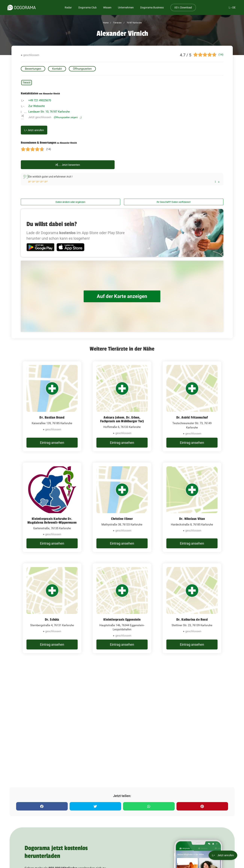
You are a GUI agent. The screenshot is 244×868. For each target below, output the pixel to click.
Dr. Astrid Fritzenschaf (192, 417)
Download (183, 7)
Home (106, 23)
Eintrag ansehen (52, 443)
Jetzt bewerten (68, 165)
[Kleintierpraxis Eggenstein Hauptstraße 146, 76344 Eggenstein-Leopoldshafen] (122, 608)
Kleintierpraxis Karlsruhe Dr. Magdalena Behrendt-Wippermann (52, 521)
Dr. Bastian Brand (52, 417)
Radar (68, 7)
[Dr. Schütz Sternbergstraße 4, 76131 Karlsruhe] (52, 608)
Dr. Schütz (52, 619)
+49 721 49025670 (40, 100)
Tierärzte (117, 23)
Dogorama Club (87, 7)
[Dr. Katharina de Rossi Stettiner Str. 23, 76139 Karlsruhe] (192, 608)
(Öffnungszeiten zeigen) (68, 117)
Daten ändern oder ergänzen (70, 202)
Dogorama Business (152, 7)
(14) (221, 54)
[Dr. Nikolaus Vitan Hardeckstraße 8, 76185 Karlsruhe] (192, 507)
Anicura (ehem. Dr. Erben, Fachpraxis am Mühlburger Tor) (122, 419)
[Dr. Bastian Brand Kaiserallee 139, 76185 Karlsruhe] (52, 406)
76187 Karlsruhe (134, 23)
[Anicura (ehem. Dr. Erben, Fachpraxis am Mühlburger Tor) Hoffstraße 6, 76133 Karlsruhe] (122, 406)
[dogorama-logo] (22, 7)
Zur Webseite (37, 106)
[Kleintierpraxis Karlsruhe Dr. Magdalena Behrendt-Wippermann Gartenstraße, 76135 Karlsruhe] (52, 507)
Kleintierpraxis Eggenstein (122, 619)
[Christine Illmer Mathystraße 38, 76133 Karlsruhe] (122, 507)
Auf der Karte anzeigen (122, 296)
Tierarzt (27, 83)
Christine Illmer (122, 519)
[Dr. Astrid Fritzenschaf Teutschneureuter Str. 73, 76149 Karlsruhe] (192, 406)
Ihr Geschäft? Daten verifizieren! (174, 202)
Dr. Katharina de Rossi (192, 619)
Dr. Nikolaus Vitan (192, 519)
